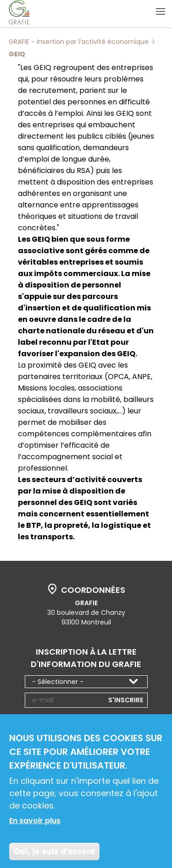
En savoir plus (35, 825)
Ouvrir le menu (161, 11)
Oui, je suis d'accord (54, 855)
